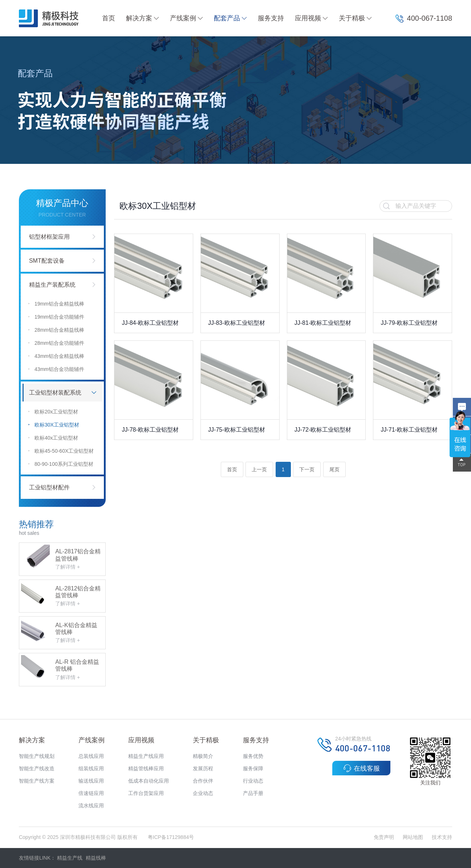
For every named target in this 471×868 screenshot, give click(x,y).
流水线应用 (91, 806)
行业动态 (253, 781)
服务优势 (253, 756)
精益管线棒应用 (146, 768)
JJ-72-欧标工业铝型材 (323, 430)
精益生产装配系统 (52, 285)
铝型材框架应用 (49, 237)
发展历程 (203, 768)
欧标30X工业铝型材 (53, 425)
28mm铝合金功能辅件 (56, 343)
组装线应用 (91, 768)
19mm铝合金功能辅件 (56, 317)
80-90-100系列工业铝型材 (60, 464)
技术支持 (442, 837)
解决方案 (143, 18)
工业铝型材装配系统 (55, 393)
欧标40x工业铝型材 (53, 438)
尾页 (334, 469)
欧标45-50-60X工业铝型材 (61, 451)
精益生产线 (70, 858)
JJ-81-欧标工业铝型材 (323, 323)
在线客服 (362, 768)
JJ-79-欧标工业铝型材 (409, 323)
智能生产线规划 (37, 756)
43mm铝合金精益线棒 (56, 356)
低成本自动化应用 (149, 781)
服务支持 (271, 18)
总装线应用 (91, 756)
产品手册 (253, 793)
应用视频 (311, 18)
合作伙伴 (203, 781)
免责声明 (385, 837)
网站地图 (413, 837)
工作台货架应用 (146, 793)
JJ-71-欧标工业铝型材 (409, 430)
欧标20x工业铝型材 (53, 412)
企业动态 (203, 793)
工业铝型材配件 (49, 487)
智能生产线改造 (37, 768)
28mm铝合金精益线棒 (56, 330)
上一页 (259, 469)
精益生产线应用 (146, 756)
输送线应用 (91, 781)
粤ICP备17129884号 (171, 837)
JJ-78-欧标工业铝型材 (150, 430)
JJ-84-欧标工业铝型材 (150, 323)
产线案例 (186, 18)
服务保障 (253, 768)
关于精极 (355, 18)
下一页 (307, 469)
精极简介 (203, 756)
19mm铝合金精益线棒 (56, 304)
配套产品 (230, 18)
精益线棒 (96, 858)
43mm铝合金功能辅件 (56, 369)
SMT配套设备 (47, 261)
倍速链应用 (91, 793)
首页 (109, 18)
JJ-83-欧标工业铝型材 (236, 323)
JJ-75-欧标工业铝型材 (236, 430)
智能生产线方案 (37, 781)
